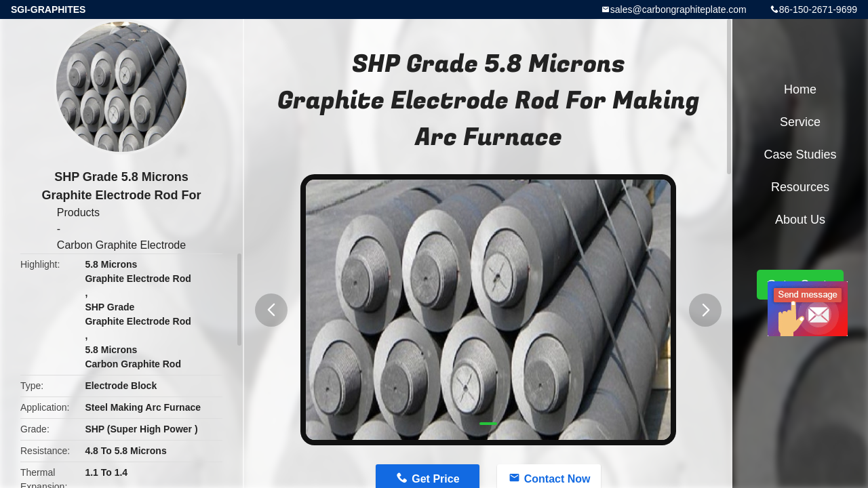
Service (800, 122)
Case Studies (800, 155)
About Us (800, 220)
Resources (800, 187)
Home (800, 89)
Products (78, 212)
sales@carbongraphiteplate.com (678, 9)
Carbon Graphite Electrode (121, 245)
